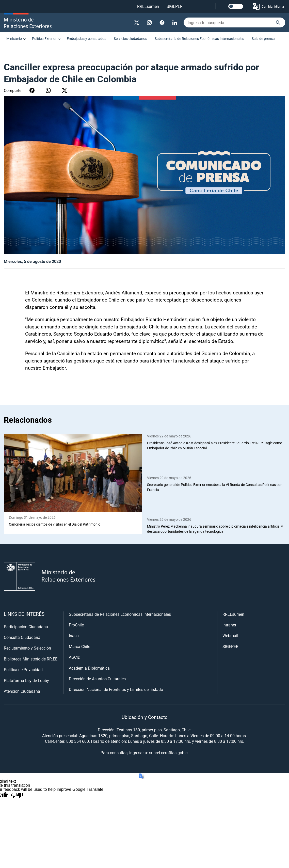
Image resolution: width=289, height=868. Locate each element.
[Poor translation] (17, 795)
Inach (74, 635)
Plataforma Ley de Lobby (26, 680)
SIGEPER (175, 6)
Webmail (230, 635)
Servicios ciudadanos (130, 38)
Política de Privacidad (23, 669)
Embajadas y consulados (86, 38)
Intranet (229, 625)
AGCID (75, 657)
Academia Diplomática (89, 668)
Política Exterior (44, 38)
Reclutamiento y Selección (27, 648)
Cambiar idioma (268, 6)
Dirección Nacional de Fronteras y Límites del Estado (116, 689)
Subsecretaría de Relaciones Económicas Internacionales (199, 38)
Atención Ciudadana (22, 691)
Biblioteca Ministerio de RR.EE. (31, 659)
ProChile (76, 625)
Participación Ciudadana (26, 627)
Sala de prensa (263, 38)
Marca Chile (79, 646)
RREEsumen (148, 6)
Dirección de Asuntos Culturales (97, 679)
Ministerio (14, 38)
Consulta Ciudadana (22, 637)
